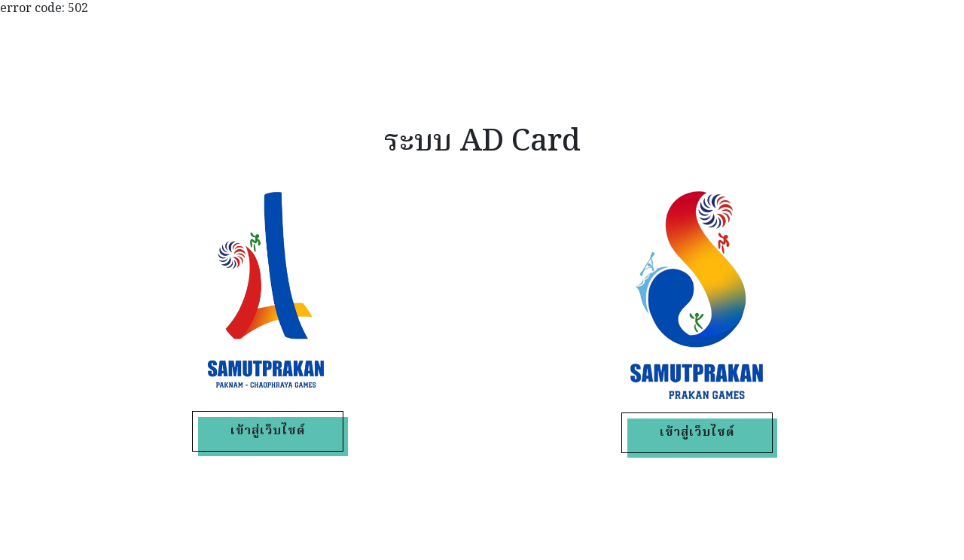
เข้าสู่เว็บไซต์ (268, 431)
